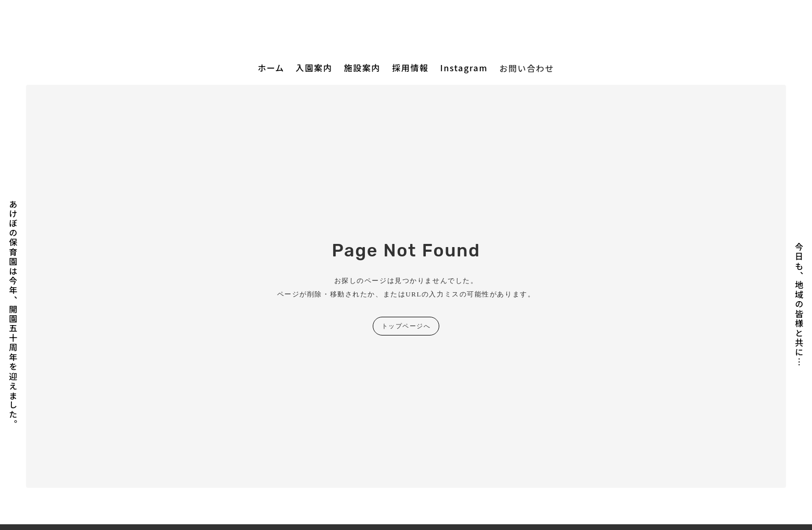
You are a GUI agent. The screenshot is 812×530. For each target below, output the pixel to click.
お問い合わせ (527, 68)
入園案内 (314, 68)
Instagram (464, 68)
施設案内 (362, 68)
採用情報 (410, 68)
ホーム (271, 68)
